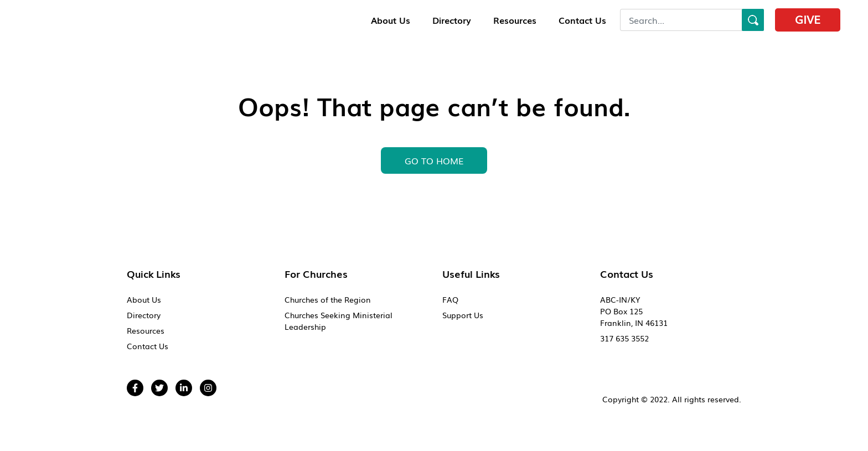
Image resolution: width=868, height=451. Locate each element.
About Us (391, 20)
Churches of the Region (328, 299)
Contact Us (582, 20)
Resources (515, 20)
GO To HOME (434, 160)
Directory (452, 20)
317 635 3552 (624, 338)
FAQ (450, 299)
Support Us (463, 315)
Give (808, 19)
